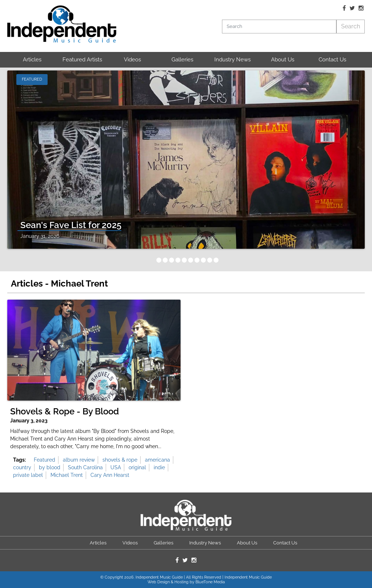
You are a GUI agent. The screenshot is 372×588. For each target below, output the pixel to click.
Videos (132, 60)
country (22, 467)
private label (28, 475)
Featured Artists (82, 60)
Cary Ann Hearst (110, 475)
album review (79, 460)
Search (351, 26)
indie (159, 467)
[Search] (279, 27)
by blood (50, 467)
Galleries (182, 60)
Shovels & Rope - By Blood (64, 411)
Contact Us (332, 60)
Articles (32, 60)
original (137, 467)
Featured (45, 460)
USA (116, 467)
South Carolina (85, 467)
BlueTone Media (210, 582)
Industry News (232, 60)
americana (157, 460)
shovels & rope (120, 460)
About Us (283, 60)
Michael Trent (67, 475)
